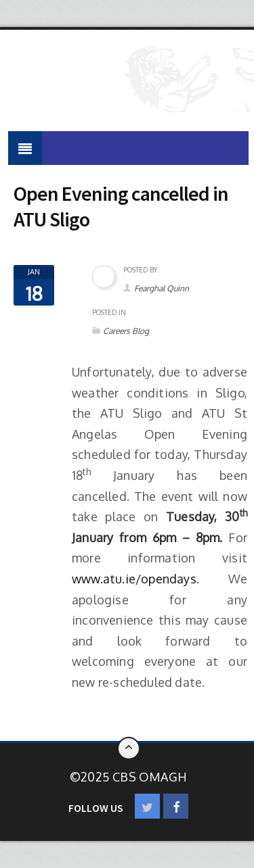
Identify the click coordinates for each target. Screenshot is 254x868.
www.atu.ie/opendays (134, 579)
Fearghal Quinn (162, 288)
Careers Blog (126, 331)
